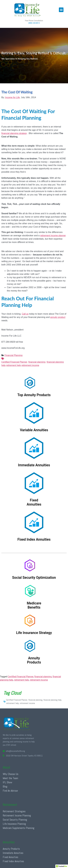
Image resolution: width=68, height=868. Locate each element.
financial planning (37, 362)
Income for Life (13, 97)
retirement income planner (53, 236)
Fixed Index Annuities (13, 861)
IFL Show (7, 782)
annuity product (58, 317)
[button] (61, 10)
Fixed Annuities (10, 857)
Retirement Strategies (14, 811)
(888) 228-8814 (34, 23)
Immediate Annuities (13, 853)
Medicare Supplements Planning (19, 828)
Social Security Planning (15, 820)
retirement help (14, 365)
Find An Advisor (10, 791)
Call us (25, 314)
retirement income (30, 365)
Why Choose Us (11, 774)
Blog (5, 786)
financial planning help (52, 700)
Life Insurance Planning (14, 824)
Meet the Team (10, 778)
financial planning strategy (14, 133)
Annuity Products (11, 849)
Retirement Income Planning (17, 815)
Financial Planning (13, 355)
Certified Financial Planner (34, 360)
